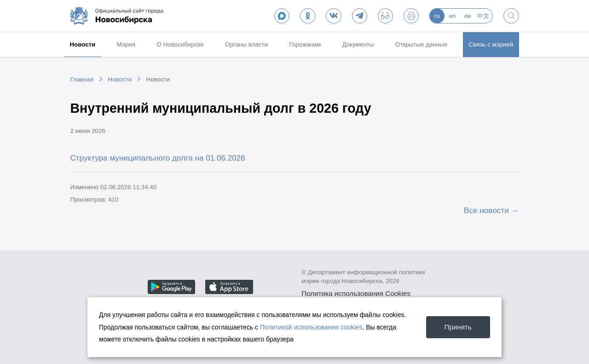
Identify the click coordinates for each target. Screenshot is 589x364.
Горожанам (305, 44)
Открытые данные (421, 44)
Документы (358, 44)
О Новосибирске (180, 44)
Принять (458, 327)
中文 (483, 16)
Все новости (486, 210)
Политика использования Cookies (356, 293)
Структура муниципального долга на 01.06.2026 (158, 158)
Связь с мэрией (491, 44)
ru (437, 16)
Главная (82, 79)
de (468, 16)
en (453, 16)
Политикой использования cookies (311, 327)
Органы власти (246, 44)
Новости (82, 44)
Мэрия (126, 44)
